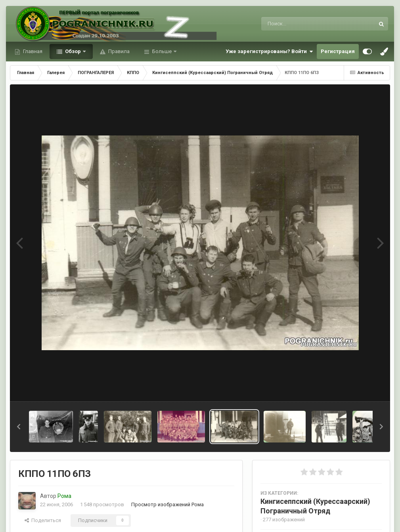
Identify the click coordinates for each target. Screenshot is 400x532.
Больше (162, 51)
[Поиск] (303, 24)
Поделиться (43, 520)
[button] (19, 427)
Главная (32, 51)
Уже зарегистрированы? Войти (269, 51)
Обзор (73, 51)
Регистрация (338, 51)
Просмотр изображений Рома (167, 504)
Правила (118, 51)
